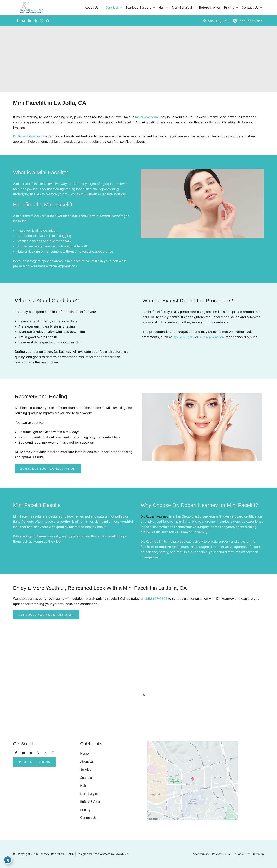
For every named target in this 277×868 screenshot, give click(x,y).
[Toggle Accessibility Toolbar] (8, 860)
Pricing (85, 809)
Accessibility (200, 854)
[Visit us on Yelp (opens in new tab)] (36, 21)
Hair (83, 782)
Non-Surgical (90, 791)
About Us (87, 756)
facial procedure (148, 117)
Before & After (91, 800)
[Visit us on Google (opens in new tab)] (48, 21)
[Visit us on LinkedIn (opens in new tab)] (30, 21)
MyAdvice (122, 854)
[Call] (248, 21)
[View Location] (205, 21)
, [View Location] (219, 21)
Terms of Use (242, 854)
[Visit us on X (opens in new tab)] (42, 21)
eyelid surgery (184, 337)
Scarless (87, 774)
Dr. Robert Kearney (27, 136)
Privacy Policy (221, 854)
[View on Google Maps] (200, 778)
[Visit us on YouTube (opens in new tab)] (23, 21)
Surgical (86, 765)
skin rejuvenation (213, 337)
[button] (100, 8)
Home (85, 747)
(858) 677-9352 (156, 599)
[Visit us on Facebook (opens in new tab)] (17, 21)
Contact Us (89, 817)
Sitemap (259, 854)
